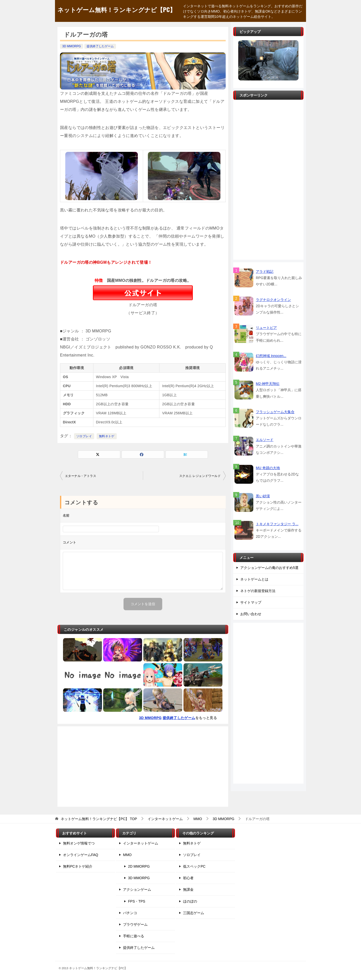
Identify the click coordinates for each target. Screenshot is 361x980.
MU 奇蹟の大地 (268, 468)
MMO (127, 855)
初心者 (188, 878)
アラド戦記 (265, 272)
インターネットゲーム (141, 843)
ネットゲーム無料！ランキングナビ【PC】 (117, 9)
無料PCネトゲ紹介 (78, 866)
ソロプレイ (84, 436)
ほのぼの (190, 901)
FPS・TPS (137, 901)
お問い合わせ (251, 614)
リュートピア (266, 328)
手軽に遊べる (134, 936)
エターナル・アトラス (81, 476)
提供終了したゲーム (100, 46)
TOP (99, 819)
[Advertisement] (143, 767)
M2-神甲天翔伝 (268, 384)
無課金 (188, 889)
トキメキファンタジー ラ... (277, 524)
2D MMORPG (139, 866)
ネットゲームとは (254, 579)
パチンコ (130, 913)
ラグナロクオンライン (273, 300)
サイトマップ (251, 602)
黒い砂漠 (263, 496)
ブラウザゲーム (135, 924)
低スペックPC (194, 866)
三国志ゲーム (194, 913)
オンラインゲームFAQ (81, 855)
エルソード (265, 440)
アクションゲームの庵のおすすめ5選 (269, 568)
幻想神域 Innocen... (271, 356)
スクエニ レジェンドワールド (200, 476)
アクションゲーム (137, 889)
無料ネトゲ (107, 436)
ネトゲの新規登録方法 (258, 591)
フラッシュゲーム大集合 (275, 412)
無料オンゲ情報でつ (79, 843)
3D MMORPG (72, 46)
